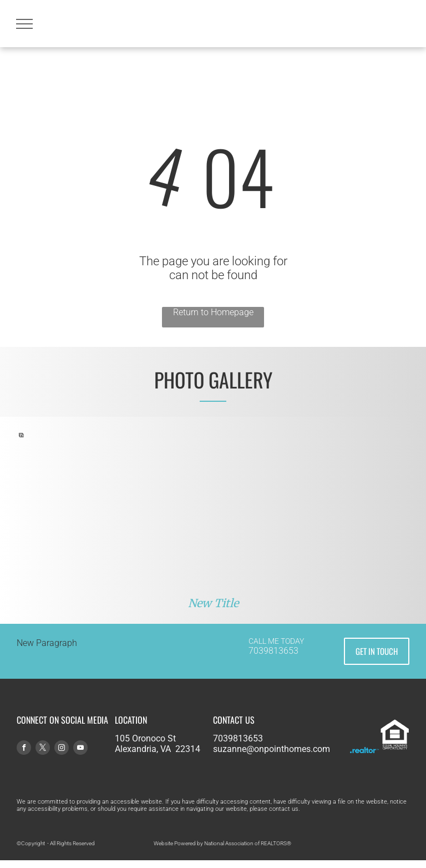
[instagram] (62, 749)
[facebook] (24, 749)
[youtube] (80, 749)
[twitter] (43, 749)
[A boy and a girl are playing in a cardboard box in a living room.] (116, 514)
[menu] (24, 24)
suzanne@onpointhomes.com (272, 749)
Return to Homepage (213, 312)
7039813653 (273, 651)
